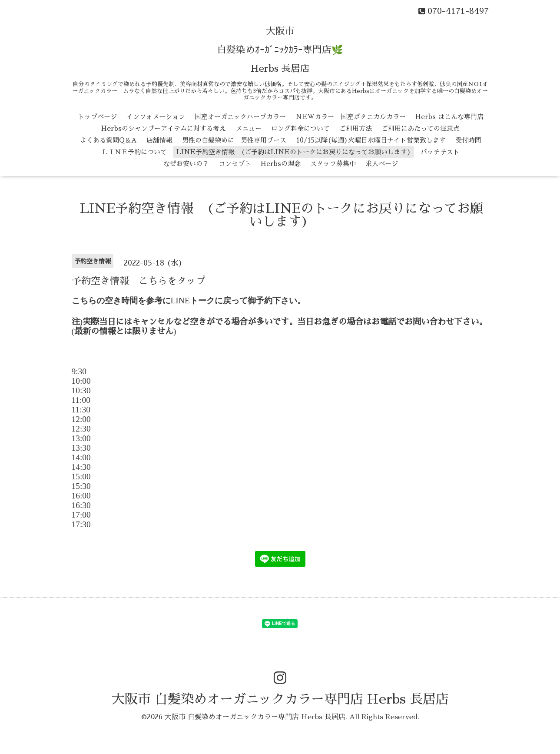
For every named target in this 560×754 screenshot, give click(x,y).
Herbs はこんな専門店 (449, 117)
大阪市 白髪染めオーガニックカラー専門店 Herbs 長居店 (280, 699)
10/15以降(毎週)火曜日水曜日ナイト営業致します (371, 140)
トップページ (97, 117)
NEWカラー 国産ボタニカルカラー (351, 117)
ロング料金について (300, 128)
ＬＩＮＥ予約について (134, 152)
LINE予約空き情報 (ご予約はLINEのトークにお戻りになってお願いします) (294, 152)
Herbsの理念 (281, 164)
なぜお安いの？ (186, 164)
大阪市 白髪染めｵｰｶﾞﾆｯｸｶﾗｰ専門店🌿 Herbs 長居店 (280, 50)
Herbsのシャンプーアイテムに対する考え (164, 128)
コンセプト (235, 164)
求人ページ (382, 164)
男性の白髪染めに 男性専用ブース (234, 140)
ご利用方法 (356, 128)
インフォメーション (156, 117)
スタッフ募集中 (333, 164)
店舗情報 (159, 140)
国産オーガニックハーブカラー (240, 117)
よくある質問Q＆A (108, 140)
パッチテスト (440, 152)
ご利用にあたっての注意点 (421, 128)
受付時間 (468, 140)
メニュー (249, 128)
